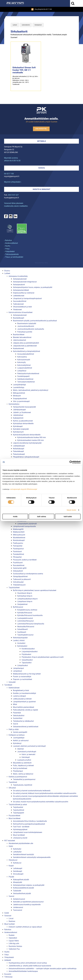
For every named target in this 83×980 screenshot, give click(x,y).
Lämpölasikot (23, 665)
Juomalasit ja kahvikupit (27, 752)
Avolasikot (21, 643)
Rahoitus (8, 930)
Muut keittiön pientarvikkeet (24, 707)
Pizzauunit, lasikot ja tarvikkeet (25, 560)
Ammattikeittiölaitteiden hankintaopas (23, 971)
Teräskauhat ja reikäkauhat (23, 721)
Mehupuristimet (19, 393)
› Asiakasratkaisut (11, 243)
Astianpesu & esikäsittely (18, 276)
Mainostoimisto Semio (41, 263)
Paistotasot (17, 551)
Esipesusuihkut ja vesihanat (24, 293)
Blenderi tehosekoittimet (22, 337)
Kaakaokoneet (18, 348)
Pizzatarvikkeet (14, 816)
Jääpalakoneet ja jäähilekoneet (25, 346)
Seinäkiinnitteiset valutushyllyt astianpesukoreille (32, 857)
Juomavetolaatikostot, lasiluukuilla (31, 329)
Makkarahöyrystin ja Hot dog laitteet (27, 674)
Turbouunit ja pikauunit (22, 579)
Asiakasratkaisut (11, 932)
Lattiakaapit (18, 868)
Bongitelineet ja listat (21, 690)
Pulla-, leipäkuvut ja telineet (23, 765)
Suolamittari (18, 718)
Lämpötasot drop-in (25, 601)
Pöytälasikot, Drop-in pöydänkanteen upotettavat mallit (43, 657)
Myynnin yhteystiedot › (13, 182)
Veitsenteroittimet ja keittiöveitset (26, 727)
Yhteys (41, 168)
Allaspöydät (18, 882)
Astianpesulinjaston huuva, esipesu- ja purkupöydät (33, 287)
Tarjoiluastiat (18, 807)
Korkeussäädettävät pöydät (23, 888)
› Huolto (7, 246)
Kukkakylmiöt (18, 418)
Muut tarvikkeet (15, 818)
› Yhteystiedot (9, 251)
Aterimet (20, 749)
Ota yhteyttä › (41, 129)
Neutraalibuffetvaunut (26, 627)
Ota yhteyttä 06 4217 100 (42, 9)
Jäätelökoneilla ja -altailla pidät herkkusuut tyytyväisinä (30, 966)
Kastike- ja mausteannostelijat (24, 693)
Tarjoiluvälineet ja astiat (18, 804)
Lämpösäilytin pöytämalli (27, 524)
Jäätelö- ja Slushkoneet (22, 412)
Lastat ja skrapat (19, 696)
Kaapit (11, 866)
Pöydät (11, 877)
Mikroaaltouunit (19, 535)
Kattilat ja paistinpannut (18, 777)
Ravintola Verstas (15, 946)
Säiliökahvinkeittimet (25, 379)
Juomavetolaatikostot (26, 326)
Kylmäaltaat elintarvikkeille (23, 424)
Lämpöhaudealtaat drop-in (27, 599)
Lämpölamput (18, 668)
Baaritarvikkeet (19, 335)
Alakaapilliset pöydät (21, 880)
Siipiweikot (13, 938)
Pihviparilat (17, 557)
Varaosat (8, 916)
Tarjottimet (13, 782)
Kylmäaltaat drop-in (25, 596)
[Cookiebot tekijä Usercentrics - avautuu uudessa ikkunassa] (71, 462)
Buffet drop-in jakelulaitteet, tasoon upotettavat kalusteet (35, 590)
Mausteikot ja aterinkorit (22, 763)
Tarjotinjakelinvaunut (25, 635)
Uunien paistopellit (20, 732)
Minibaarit (17, 396)
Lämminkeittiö (26, 25)
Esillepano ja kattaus (17, 735)
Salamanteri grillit (20, 568)
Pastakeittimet (18, 554)
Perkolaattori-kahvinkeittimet (28, 374)
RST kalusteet (10, 841)
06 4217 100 (9, 174)
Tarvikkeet (8, 685)
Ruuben (12, 935)
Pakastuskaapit (19, 454)
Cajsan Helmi (14, 941)
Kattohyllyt (17, 849)
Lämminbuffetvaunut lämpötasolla (31, 624)
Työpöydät (17, 891)
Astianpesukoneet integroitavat (25, 282)
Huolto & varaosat (41, 189)
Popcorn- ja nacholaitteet (22, 679)
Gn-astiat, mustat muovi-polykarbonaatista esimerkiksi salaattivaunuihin (41, 802)
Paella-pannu (18, 543)
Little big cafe (14, 943)
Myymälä (42, 141)
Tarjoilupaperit (18, 813)
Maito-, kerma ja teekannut (23, 774)
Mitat (15, 704)
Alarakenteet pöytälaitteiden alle (21, 843)
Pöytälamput (18, 771)
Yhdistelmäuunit (19, 585)
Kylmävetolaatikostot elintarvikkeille (27, 435)
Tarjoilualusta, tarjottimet (23, 785)
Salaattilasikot (27, 660)
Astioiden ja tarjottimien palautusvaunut (28, 902)
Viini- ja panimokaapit (21, 401)
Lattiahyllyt (17, 852)
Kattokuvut (17, 863)
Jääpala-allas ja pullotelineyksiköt (26, 343)
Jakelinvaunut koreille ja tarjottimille (27, 905)
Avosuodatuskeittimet (26, 354)
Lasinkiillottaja (19, 387)
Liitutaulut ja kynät (20, 838)
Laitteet (15, 25)
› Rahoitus (8, 240)
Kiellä (15, 517)
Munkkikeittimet (19, 538)
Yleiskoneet (17, 310)
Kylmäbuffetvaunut (25, 613)
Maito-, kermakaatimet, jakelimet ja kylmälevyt (31, 390)
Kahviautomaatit (24, 360)
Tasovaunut (18, 910)
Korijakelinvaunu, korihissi (27, 610)
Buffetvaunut (18, 607)
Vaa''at (15, 724)
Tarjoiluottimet (19, 810)
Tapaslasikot (27, 663)
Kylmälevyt (17, 743)
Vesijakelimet (22, 604)
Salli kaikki (68, 517)
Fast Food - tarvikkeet (21, 827)
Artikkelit (8, 960)
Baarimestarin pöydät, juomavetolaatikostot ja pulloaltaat (35, 321)
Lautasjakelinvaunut (25, 618)
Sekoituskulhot (19, 716)
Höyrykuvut (13, 860)
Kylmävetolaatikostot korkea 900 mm (32, 437)
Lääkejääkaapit (19, 446)
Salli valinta (42, 517)
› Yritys (7, 249)
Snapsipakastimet (20, 399)
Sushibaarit (22, 632)
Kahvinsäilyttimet (24, 365)
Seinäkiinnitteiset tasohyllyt (23, 854)
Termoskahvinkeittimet (26, 382)
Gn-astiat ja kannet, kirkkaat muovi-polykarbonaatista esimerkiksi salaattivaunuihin (45, 793)
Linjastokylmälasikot (30, 652)
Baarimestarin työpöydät (27, 323)
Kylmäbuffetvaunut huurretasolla (30, 615)
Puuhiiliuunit (18, 563)
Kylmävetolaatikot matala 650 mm (31, 440)
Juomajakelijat (19, 738)
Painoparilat (18, 546)
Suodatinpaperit (23, 376)
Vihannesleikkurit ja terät (22, 307)
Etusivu (7, 271)
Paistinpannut (18, 549)
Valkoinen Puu (14, 949)
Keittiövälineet (14, 688)
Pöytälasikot (26, 654)
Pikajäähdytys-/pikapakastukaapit (26, 457)
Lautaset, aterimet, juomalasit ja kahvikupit (29, 746)
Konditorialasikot (28, 649)
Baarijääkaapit (19, 318)
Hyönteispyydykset (20, 829)
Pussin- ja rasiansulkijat (22, 677)
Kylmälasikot (22, 646)
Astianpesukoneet (20, 279)
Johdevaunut (18, 907)
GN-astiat (12, 788)
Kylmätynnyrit (18, 432)
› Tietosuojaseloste (11, 254)
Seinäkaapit (18, 871)
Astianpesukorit (19, 285)
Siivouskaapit (18, 874)
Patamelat (17, 713)
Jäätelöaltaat (18, 415)
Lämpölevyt (22, 371)
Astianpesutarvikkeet (21, 290)
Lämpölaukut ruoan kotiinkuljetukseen (28, 832)
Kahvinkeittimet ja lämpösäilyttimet (26, 351)
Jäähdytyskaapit (19, 410)
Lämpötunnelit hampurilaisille (24, 526)
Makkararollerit (19, 532)
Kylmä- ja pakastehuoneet (23, 421)
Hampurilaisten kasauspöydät (24, 407)
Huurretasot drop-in (25, 593)
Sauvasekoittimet (20, 301)
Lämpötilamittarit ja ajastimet (24, 702)
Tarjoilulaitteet (14, 588)
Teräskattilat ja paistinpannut (24, 779)
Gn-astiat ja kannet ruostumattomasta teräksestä (32, 791)
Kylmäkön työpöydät (21, 429)
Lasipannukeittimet (25, 368)
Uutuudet (12, 682)
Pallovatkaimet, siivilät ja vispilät (25, 710)
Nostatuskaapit (19, 540)
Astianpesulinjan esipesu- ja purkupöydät (29, 885)
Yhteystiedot (9, 957)
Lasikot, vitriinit (19, 640)
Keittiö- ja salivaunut (21, 741)
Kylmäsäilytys (14, 404)
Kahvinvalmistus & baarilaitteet (21, 312)
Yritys (6, 955)
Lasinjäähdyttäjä (19, 385)
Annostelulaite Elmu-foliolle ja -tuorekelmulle (30, 821)
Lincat (11, 918)
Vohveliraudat (18, 582)
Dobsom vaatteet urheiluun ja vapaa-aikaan (25, 927)
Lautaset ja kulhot (24, 760)
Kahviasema (22, 357)
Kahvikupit (26, 757)
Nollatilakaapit (19, 449)
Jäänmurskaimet (19, 340)
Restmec (12, 921)
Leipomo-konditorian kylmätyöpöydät (27, 443)
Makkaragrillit (18, 529)
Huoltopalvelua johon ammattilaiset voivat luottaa (28, 963)
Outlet (7, 913)
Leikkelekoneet (19, 296)
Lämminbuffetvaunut (25, 621)
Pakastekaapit (18, 451)
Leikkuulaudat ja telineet (22, 699)
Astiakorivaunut (19, 899)
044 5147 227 (13, 195)
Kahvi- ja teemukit (28, 754)
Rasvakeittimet (19, 565)
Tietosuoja (8, 977)
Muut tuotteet (9, 924)
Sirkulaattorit (38, 25)
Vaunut (11, 896)
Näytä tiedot (71, 510)
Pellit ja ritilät (14, 729)
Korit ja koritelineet (20, 768)
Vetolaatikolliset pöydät (22, 893)
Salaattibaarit (22, 629)
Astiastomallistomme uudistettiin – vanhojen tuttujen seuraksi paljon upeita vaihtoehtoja (43, 969)
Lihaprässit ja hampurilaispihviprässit (27, 298)
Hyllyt (11, 846)
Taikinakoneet (18, 304)
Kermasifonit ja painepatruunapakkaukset (29, 824)
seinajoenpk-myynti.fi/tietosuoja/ (24, 489)
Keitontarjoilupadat (20, 638)
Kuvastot (8, 974)
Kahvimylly (22, 362)
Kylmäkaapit (18, 426)
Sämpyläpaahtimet (20, 576)
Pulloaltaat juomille (25, 332)
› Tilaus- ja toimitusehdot (14, 257)
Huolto (7, 952)
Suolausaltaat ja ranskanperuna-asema (28, 574)
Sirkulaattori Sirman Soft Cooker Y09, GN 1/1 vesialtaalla (24, 70)
